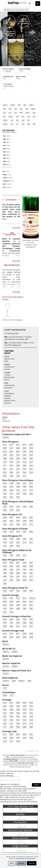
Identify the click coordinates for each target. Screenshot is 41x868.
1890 (28, 124)
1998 (31, 451)
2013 (11, 444)
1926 (18, 476)
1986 (10, 109)
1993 (18, 455)
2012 (18, 444)
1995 (19, 105)
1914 (12, 124)
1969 (18, 465)
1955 (23, 116)
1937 (18, 720)
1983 (21, 109)
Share (36, 785)
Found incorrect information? (16, 195)
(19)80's (33, 109)
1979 (5, 462)
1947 (12, 120)
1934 (17, 120)
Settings (21, 863)
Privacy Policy (31, 858)
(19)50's (5, 120)
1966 (34, 112)
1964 (31, 465)
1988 (4, 109)
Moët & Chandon (20, 55)
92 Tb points (11, 200)
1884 (34, 124)
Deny (12, 863)
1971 (21, 112)
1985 (15, 109)
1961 (4, 116)
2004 (31, 448)
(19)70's (27, 112)
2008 (5, 448)
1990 (31, 455)
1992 (25, 105)
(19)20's (5, 124)
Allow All (32, 863)
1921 (28, 120)
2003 (5, 451)
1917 (24, 723)
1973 (15, 112)
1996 (5, 455)
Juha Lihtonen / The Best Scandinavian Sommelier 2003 (18, 338)
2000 (18, 451)
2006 (18, 448)
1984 (24, 573)
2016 (5, 598)
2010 (8, 181)
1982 (27, 109)
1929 (5, 476)
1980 (31, 458)
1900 (23, 124)
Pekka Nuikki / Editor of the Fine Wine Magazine (19, 344)
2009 (31, 444)
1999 (24, 451)
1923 (5, 723)
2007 (11, 448)
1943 (24, 472)
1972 (31, 524)
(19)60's (11, 116)
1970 (11, 465)
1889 (24, 727)
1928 (23, 120)
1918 (18, 723)
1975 (10, 112)
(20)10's (5, 105)
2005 (24, 448)
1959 (17, 116)
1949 (11, 472)
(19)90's (31, 105)
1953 (28, 116)
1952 (34, 116)
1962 (5, 469)
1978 (11, 462)
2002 (11, 451)
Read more (16, 228)
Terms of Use (20, 858)
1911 (17, 124)
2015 (5, 444)
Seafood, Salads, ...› (9, 87)
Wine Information (12, 265)
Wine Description (10, 234)
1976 (4, 112)
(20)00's (13, 105)
